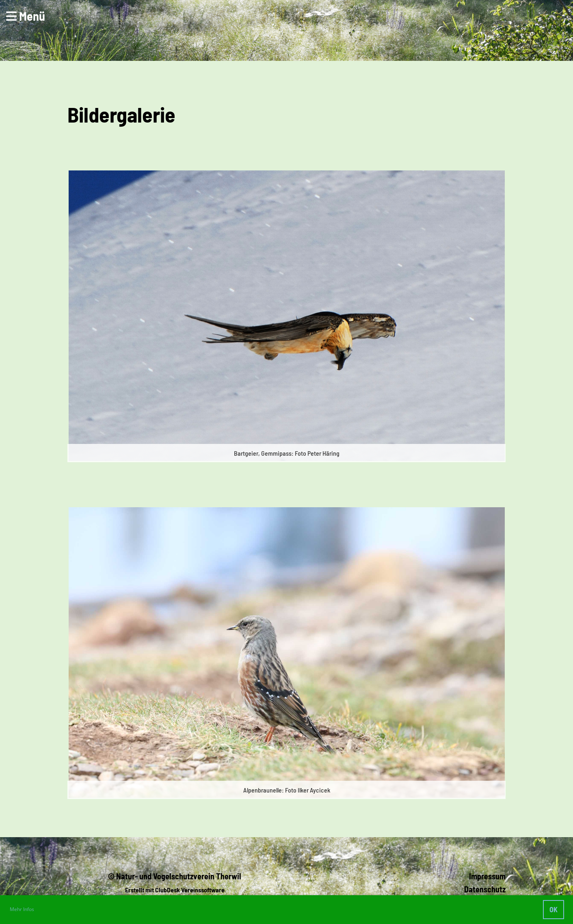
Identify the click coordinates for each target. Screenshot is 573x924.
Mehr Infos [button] (22, 909)
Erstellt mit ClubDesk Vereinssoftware (175, 890)
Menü (26, 16)
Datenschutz (485, 889)
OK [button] (554, 909)
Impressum (487, 876)
